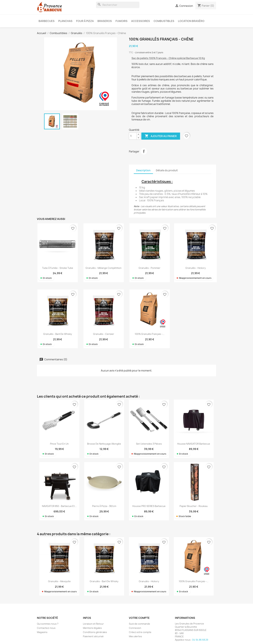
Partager (144, 151)
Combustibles (164, 21)
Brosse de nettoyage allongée (104, 444)
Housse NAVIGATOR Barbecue (194, 444)
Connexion (135, 628)
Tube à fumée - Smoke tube (58, 268)
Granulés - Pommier (149, 268)
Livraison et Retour (93, 624)
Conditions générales (95, 632)
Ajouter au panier (161, 136)
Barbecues (47, 21)
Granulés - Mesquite (59, 581)
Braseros (105, 21)
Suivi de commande (139, 624)
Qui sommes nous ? (48, 624)
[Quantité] (133, 136)
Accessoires (141, 21)
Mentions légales (92, 628)
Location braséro (191, 21)
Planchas (65, 21)
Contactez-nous (46, 628)
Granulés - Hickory (196, 268)
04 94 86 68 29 (200, 640)
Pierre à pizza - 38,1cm (104, 506)
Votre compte (139, 618)
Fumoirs (121, 21)
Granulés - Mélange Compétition (104, 268)
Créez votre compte (140, 632)
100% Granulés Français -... (150, 334)
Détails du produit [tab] (167, 170)
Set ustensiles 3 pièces (149, 444)
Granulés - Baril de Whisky (58, 334)
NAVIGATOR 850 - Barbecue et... (59, 506)
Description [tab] (143, 170)
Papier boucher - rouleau (194, 506)
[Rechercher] (118, 5)
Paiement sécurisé (93, 636)
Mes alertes (135, 636)
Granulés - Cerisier (104, 334)
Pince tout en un (59, 444)
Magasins (42, 632)
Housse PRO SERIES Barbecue (149, 506)
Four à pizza (85, 21)
